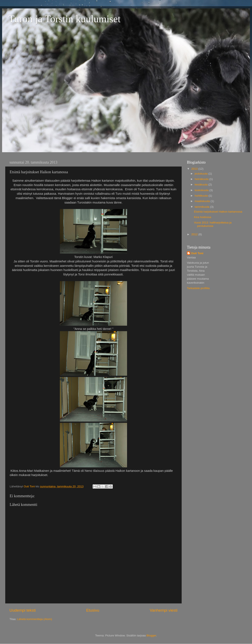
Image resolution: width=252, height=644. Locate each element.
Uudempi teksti (23, 610)
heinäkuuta (202, 179)
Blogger (151, 635)
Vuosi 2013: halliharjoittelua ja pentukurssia (213, 224)
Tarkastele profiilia (198, 288)
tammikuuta (202, 207)
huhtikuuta (202, 196)
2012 (195, 234)
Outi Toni (197, 253)
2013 (195, 169)
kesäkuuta (201, 184)
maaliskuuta (203, 201)
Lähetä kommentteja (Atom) (35, 619)
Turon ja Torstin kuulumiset (64, 19)
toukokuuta (202, 190)
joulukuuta (201, 174)
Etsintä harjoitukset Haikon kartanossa (218, 212)
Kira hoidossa (203, 217)
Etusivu (93, 610)
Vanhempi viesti (164, 610)
